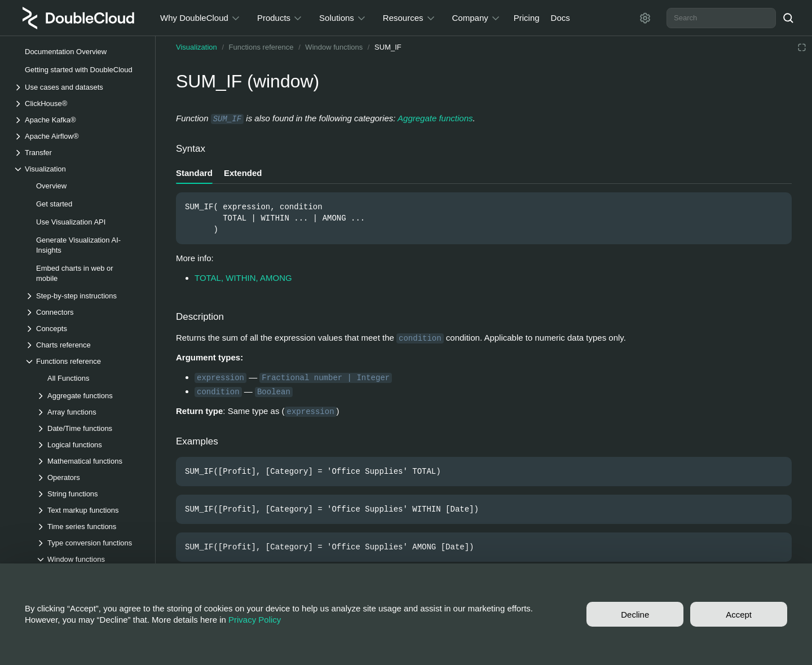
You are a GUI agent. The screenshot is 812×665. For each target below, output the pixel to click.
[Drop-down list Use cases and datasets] (78, 87)
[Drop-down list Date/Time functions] (90, 428)
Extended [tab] (243, 173)
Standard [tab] (194, 173)
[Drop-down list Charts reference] (84, 345)
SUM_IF (388, 47)
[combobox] (721, 18)
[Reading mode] (802, 47)
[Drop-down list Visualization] (78, 169)
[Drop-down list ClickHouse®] (78, 104)
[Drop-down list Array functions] (90, 412)
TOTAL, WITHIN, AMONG (243, 278)
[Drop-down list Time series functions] (90, 527)
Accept (739, 615)
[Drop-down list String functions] (90, 494)
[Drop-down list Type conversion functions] (90, 543)
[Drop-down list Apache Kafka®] (78, 120)
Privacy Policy (255, 620)
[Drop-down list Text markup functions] (90, 510)
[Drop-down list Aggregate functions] (90, 396)
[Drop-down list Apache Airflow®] (78, 136)
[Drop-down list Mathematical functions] (90, 461)
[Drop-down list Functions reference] (84, 361)
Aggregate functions (435, 118)
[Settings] (645, 18)
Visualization (197, 47)
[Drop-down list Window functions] (90, 559)
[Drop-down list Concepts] (84, 329)
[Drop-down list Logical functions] (90, 445)
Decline (635, 615)
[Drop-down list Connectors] (84, 312)
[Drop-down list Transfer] (78, 153)
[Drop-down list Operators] (90, 477)
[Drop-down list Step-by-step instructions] (84, 296)
